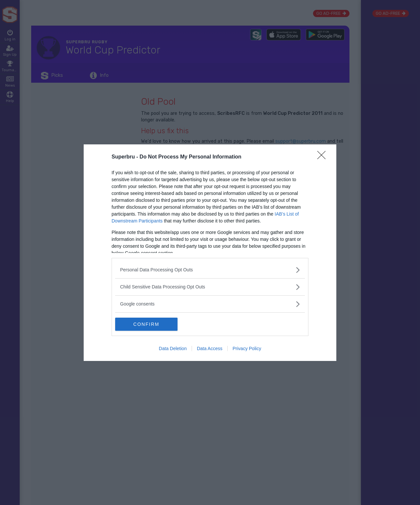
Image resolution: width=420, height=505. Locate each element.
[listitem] (210, 270)
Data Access (210, 348)
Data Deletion (173, 348)
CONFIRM (146, 324)
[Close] (324, 157)
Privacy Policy (247, 348)
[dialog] (210, 253)
